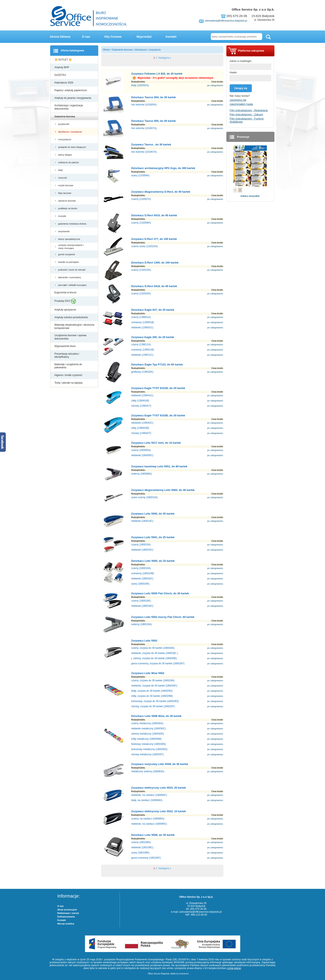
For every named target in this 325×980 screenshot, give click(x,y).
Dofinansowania (66, 917)
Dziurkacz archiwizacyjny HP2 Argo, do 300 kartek (163, 168)
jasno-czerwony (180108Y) (146, 858)
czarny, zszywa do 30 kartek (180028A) (153, 648)
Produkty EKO (65, 301)
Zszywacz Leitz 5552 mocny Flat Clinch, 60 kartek (163, 617)
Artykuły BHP (62, 67)
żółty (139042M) (140, 428)
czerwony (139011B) (143, 350)
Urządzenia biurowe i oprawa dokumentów (71, 337)
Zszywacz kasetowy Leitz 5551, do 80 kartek (159, 466)
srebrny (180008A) (141, 474)
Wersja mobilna (66, 924)
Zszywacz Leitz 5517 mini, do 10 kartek (156, 443)
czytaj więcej (234, 968)
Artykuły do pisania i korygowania (73, 98)
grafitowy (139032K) (142, 372)
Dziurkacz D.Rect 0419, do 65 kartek (154, 286)
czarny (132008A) (141, 223)
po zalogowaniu (215, 85)
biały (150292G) (140, 85)
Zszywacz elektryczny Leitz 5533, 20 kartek (159, 788)
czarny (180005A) (141, 450)
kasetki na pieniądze (69, 262)
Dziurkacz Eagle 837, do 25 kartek (153, 310)
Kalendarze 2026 (64, 83)
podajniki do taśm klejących (72, 147)
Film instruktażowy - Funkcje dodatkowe (247, 120)
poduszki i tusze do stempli (72, 270)
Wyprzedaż (144, 37)
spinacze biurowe (67, 201)
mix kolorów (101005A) (144, 105)
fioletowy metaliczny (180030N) (149, 744)
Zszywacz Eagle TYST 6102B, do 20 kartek (158, 415)
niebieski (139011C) (142, 355)
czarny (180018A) (141, 601)
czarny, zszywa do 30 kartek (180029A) (153, 680)
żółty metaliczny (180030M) (146, 739)
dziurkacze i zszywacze (70, 132)
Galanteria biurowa (65, 116)
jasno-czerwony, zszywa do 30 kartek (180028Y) (158, 663)
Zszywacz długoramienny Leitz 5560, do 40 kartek (163, 490)
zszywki (62, 216)
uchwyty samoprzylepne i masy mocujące (71, 247)
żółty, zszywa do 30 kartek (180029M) (152, 696)
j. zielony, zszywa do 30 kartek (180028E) (154, 658)
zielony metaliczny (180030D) (147, 734)
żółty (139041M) (140, 401)
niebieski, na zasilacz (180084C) (149, 795)
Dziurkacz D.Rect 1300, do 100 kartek (155, 263)
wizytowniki (64, 231)
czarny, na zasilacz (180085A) (148, 819)
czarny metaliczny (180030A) (147, 723)
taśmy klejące (65, 155)
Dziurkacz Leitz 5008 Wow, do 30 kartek (156, 716)
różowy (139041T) (141, 406)
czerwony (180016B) (143, 573)
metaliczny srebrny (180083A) (148, 771)
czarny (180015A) (141, 545)
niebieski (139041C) (142, 395)
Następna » (164, 58)
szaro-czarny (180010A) (144, 497)
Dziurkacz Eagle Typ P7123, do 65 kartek (157, 364)
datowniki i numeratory (70, 277)
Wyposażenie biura (65, 346)
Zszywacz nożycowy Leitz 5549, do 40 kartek (160, 764)
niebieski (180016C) (142, 579)
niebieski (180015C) (142, 550)
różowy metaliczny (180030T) (147, 754)
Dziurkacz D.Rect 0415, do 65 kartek (154, 215)
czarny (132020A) (141, 294)
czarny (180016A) (141, 568)
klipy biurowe (65, 193)
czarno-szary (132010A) (144, 246)
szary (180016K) (140, 584)
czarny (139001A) (141, 317)
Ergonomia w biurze (66, 292)
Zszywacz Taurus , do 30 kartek (151, 144)
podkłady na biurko (68, 208)
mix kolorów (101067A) (144, 152)
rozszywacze (65, 139)
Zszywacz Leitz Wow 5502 (148, 673)
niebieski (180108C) (142, 847)
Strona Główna (60, 37)
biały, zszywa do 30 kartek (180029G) (152, 691)
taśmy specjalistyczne (70, 239)
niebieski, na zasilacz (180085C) (149, 824)
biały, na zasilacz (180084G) (147, 800)
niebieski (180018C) (142, 606)
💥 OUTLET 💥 (64, 60)
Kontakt (171, 37)
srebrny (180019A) (141, 624)
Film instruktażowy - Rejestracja (249, 110)
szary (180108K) (140, 853)
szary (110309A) (140, 175)
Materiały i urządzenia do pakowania (68, 366)
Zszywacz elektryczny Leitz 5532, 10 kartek (159, 811)
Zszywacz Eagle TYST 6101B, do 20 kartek (158, 388)
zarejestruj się (238, 100)
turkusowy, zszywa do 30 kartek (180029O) (155, 701)
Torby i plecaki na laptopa (69, 383)
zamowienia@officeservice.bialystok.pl (226, 21)
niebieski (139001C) (142, 327)
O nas (86, 37)
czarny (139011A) (141, 344)
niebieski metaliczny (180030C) (149, 729)
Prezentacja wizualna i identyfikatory (67, 355)
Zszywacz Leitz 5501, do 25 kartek (153, 537)
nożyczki (63, 178)
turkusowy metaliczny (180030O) (149, 749)
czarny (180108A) (141, 842)
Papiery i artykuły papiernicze (71, 90)
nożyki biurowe (66, 185)
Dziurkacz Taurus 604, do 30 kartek (153, 97)
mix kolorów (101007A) (144, 128)
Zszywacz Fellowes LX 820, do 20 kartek (157, 74)
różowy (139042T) (141, 433)
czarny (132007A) (141, 199)
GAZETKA (61, 75)
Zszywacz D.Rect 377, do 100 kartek (154, 239)
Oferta (106, 50)
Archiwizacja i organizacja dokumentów (69, 107)
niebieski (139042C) (142, 423)
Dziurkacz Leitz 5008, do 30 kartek (153, 835)
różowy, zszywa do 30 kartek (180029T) (153, 706)
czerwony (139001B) (143, 322)
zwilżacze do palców (69, 162)
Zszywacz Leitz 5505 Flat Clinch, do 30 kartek (160, 593)
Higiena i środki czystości (69, 375)
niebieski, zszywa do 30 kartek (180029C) (154, 686)
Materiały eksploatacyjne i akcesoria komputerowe (74, 326)
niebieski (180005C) (142, 455)
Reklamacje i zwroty (68, 913)
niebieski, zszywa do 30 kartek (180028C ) (155, 653)
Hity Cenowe (113, 37)
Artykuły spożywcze (66, 310)
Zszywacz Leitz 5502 (144, 641)
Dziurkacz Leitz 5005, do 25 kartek (153, 561)
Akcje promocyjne (67, 910)
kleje (61, 170)
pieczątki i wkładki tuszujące (73, 285)
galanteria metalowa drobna (73, 224)
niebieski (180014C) (142, 521)
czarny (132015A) (141, 270)
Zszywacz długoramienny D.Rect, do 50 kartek (161, 192)
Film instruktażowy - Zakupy (246, 114)
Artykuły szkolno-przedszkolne (72, 317)
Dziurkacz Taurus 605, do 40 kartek (153, 121)
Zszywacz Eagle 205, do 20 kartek (153, 337)
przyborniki (64, 124)
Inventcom (184, 974)
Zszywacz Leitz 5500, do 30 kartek (153, 514)
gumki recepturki (67, 254)
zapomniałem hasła (241, 104)
